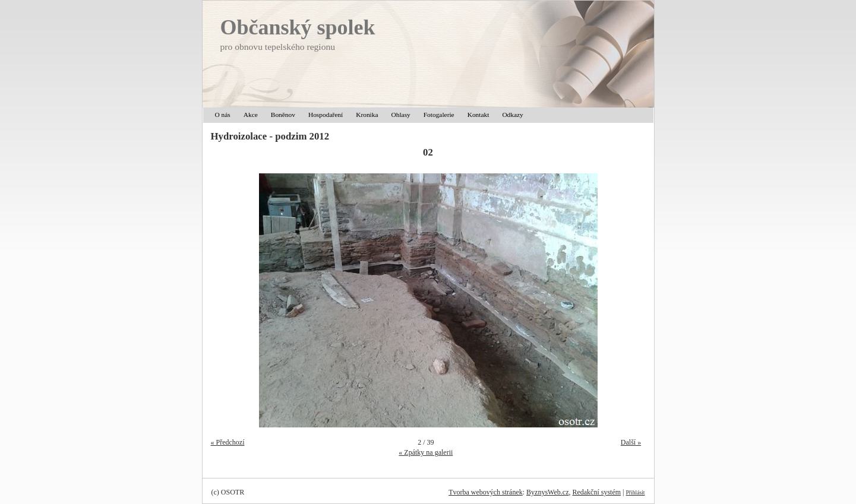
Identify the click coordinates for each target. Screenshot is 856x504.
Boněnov (283, 115)
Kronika (367, 115)
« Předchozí (228, 442)
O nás (223, 115)
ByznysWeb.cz (547, 492)
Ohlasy (401, 115)
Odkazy (512, 115)
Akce (251, 115)
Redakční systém (596, 492)
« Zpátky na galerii (426, 452)
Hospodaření (326, 115)
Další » (631, 442)
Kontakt (478, 115)
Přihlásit (636, 492)
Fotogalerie (439, 115)
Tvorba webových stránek (486, 492)
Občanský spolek (298, 27)
